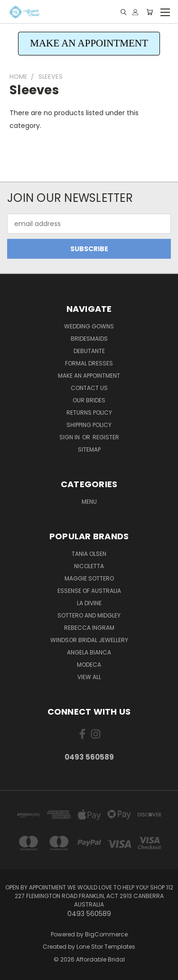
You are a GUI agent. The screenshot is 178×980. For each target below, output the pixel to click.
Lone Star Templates (106, 947)
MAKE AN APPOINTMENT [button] (89, 43)
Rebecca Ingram (89, 628)
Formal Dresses (89, 363)
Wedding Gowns (89, 326)
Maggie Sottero (89, 578)
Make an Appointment (89, 376)
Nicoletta (89, 566)
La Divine (89, 603)
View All (89, 677)
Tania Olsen (89, 554)
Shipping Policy (89, 425)
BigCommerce (106, 934)
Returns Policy (89, 413)
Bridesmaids (89, 339)
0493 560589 (89, 757)
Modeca (89, 665)
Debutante (89, 351)
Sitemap (89, 449)
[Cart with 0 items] (150, 12)
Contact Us (89, 388)
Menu (89, 502)
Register (106, 437)
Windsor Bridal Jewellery (89, 640)
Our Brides (89, 400)
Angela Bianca (89, 652)
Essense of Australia (89, 591)
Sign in (70, 437)
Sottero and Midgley (89, 615)
